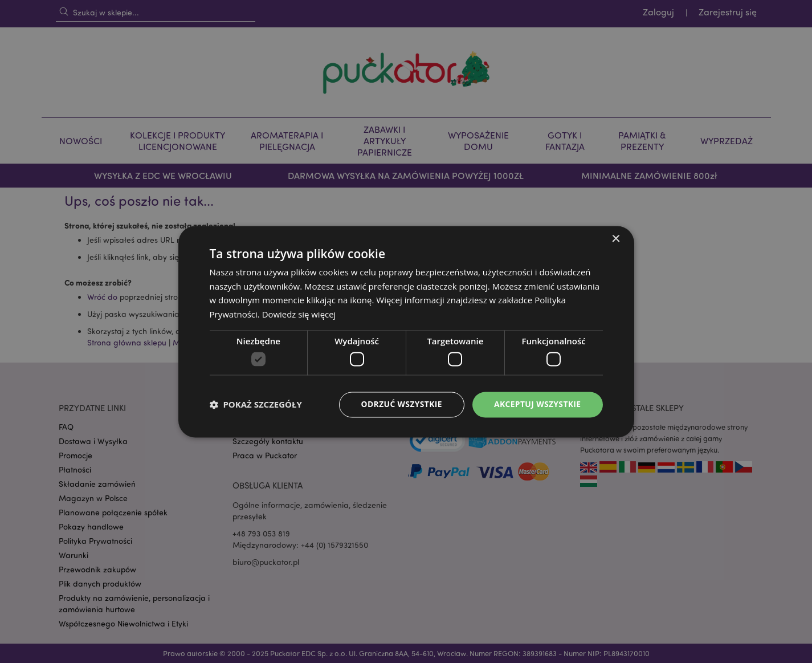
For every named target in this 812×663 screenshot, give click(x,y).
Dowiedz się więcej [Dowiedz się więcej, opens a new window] (299, 314)
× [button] (616, 239)
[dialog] (406, 331)
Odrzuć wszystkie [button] (400, 404)
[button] (256, 405)
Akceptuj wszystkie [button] (537, 404)
